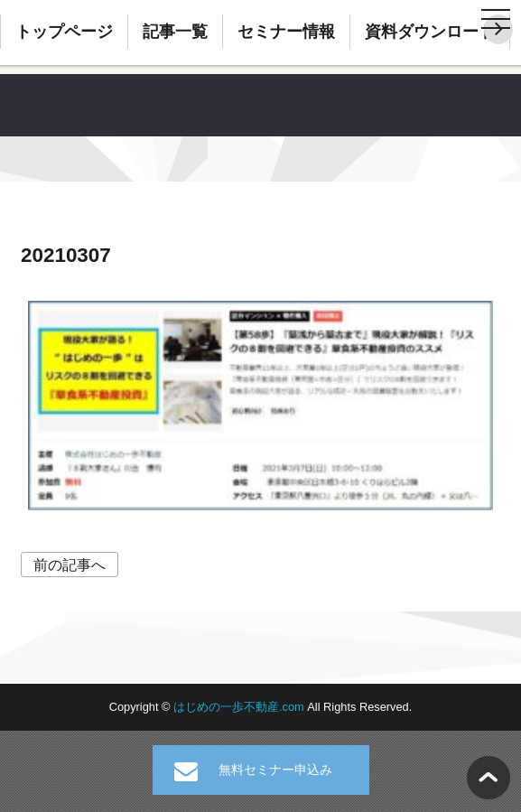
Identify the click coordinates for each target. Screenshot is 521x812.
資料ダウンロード (430, 32)
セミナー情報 (286, 32)
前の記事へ (70, 565)
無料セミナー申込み (275, 770)
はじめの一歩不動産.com (240, 707)
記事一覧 (175, 32)
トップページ (64, 32)
